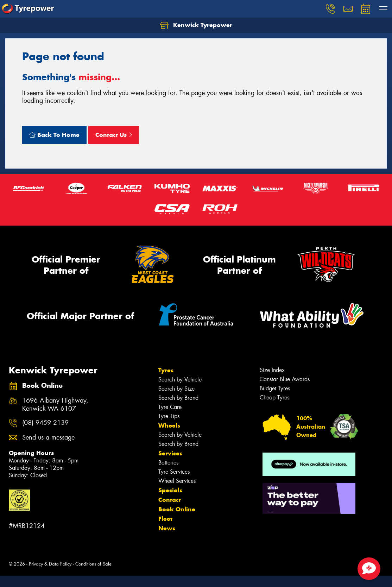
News (167, 528)
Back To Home (54, 135)
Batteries (168, 463)
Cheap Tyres (274, 397)
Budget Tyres (275, 388)
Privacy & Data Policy (50, 564)
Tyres (166, 370)
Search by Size (176, 389)
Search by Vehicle (180, 380)
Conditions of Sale (93, 564)
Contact (170, 500)
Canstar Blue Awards (285, 379)
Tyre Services (174, 472)
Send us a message (48, 438)
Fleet (165, 519)
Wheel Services (177, 481)
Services (170, 453)
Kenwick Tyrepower (196, 25)
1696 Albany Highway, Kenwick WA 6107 (55, 405)
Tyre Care (170, 407)
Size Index (272, 370)
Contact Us (114, 135)
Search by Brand (178, 398)
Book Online (177, 509)
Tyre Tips (169, 416)
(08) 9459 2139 (45, 423)
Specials (170, 490)
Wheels (169, 425)
